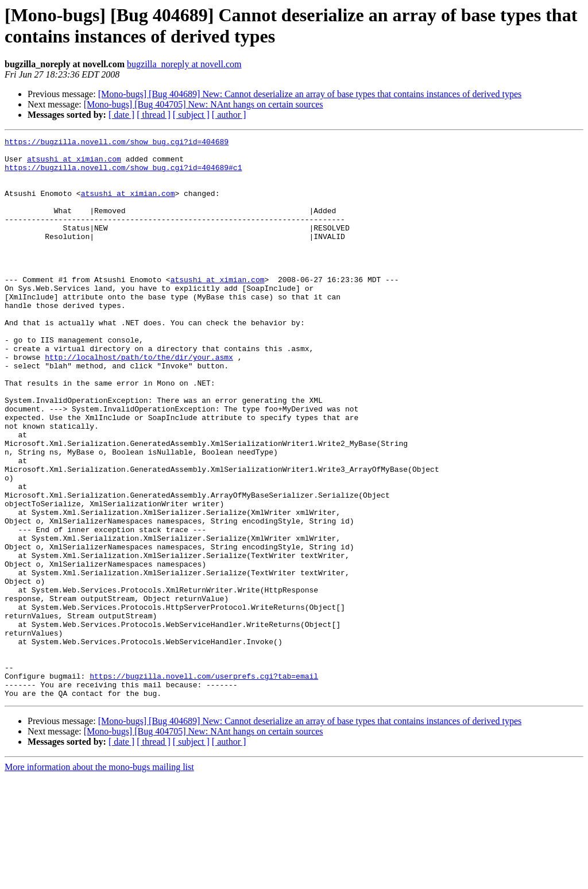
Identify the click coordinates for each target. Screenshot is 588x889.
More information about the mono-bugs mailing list (99, 879)
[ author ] (229, 115)
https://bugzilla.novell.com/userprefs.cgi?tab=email (204, 784)
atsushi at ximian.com (74, 164)
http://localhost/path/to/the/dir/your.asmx (139, 402)
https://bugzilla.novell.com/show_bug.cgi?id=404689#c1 (123, 174)
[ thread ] (154, 115)
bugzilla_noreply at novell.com (184, 64)
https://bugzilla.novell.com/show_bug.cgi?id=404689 (117, 143)
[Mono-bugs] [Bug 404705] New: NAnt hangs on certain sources (204, 104)
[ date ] (121, 115)
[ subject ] (191, 115)
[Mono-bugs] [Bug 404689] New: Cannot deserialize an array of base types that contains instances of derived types (310, 94)
